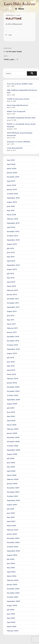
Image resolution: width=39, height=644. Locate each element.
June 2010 (11, 362)
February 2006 (13, 580)
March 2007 (12, 526)
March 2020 (12, 169)
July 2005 (11, 610)
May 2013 (11, 257)
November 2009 (13, 391)
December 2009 (13, 387)
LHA (10, 35)
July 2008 (11, 458)
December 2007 (13, 488)
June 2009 (11, 412)
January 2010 (12, 383)
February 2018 (12, 219)
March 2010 (12, 374)
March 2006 (12, 576)
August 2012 (12, 269)
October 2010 (12, 345)
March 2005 (12, 627)
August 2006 (12, 555)
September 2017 (13, 223)
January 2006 (12, 585)
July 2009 (11, 408)
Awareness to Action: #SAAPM (18, 142)
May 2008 (11, 467)
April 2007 (11, 521)
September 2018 (13, 198)
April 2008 (11, 471)
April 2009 (11, 421)
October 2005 (13, 597)
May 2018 (11, 210)
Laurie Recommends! (15, 148)
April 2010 (11, 370)
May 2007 (11, 517)
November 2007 (13, 492)
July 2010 (11, 358)
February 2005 (13, 631)
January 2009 (12, 433)
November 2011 (13, 303)
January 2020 (12, 173)
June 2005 (11, 614)
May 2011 (11, 320)
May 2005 (11, 618)
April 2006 (11, 572)
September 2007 (13, 500)
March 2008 (12, 475)
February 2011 (12, 328)
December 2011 (13, 299)
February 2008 (13, 479)
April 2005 (11, 622)
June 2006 (11, 563)
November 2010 (13, 341)
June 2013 (11, 252)
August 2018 (12, 202)
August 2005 (12, 605)
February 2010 (13, 379)
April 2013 (11, 261)
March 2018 (11, 215)
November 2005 (13, 593)
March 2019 (11, 185)
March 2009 (12, 425)
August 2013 (12, 244)
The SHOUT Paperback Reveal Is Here (21, 118)
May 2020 (11, 160)
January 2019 (12, 189)
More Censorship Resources (17, 105)
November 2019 (13, 177)
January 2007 (12, 534)
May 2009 (11, 416)
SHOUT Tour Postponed (16, 111)
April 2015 (11, 227)
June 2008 (11, 463)
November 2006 (13, 542)
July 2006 (11, 559)
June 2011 (11, 316)
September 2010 (13, 349)
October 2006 (13, 547)
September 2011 (13, 307)
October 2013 (12, 236)
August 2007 (12, 505)
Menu (19, 9)
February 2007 (13, 530)
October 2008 (13, 446)
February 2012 (13, 290)
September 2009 (13, 400)
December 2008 (13, 437)
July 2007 (11, 509)
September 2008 (13, 450)
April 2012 (11, 282)
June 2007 (11, 513)
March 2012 (11, 286)
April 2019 (11, 181)
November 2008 (13, 442)
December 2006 (13, 538)
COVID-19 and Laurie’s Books (18, 99)
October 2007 (13, 496)
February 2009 (13, 429)
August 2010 (12, 353)
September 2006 (13, 551)
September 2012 (13, 265)
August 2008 (12, 454)
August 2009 (12, 404)
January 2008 (12, 484)
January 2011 (12, 332)
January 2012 (12, 295)
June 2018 (11, 206)
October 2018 (12, 194)
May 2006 (11, 568)
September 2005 (13, 601)
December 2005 (13, 589)
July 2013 (11, 248)
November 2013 (13, 232)
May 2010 (11, 366)
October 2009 (13, 395)
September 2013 (13, 240)
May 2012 (11, 278)
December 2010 (13, 337)
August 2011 (12, 311)
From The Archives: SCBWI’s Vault (20, 84)
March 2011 (11, 324)
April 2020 (11, 164)
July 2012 (11, 274)
